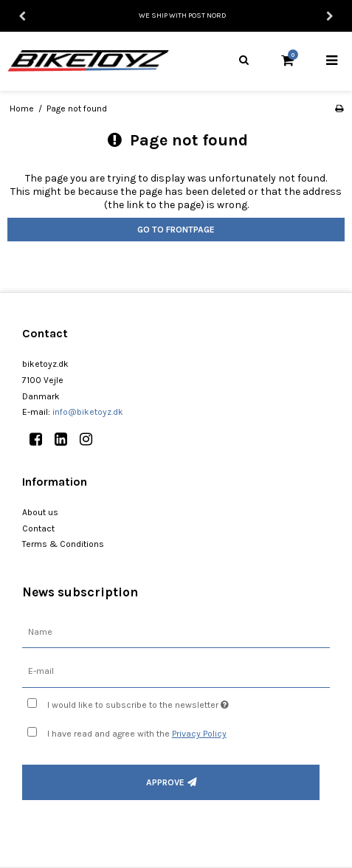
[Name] (176, 631)
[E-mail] (176, 671)
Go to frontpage (176, 230)
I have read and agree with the (137, 734)
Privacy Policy (199, 734)
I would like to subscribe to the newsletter (155, 702)
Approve (165, 782)
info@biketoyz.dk (88, 412)
